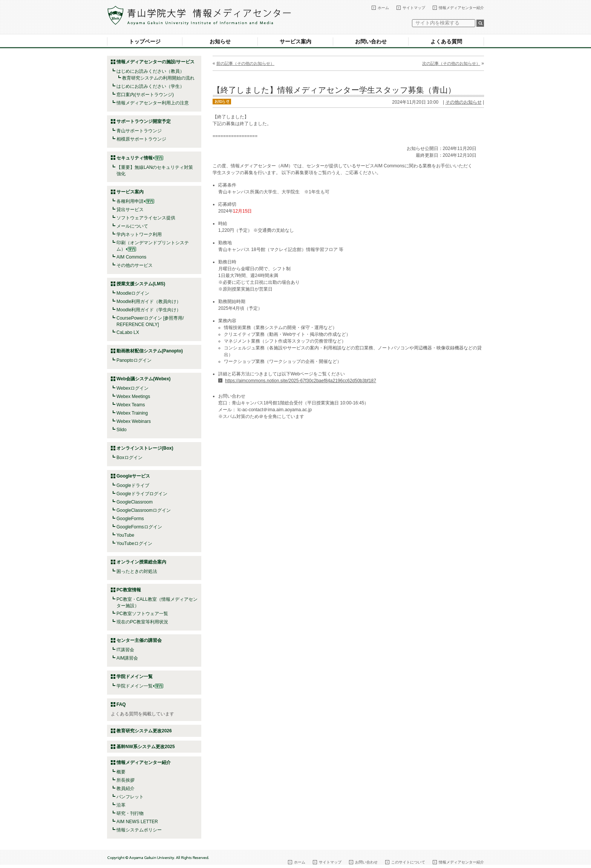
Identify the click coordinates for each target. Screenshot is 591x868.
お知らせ (220, 41)
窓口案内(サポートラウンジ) (145, 95)
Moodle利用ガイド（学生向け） (149, 310)
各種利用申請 (130, 201)
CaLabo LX (128, 332)
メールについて (132, 226)
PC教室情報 (129, 590)
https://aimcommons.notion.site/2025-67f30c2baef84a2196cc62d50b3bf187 (301, 381)
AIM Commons (131, 257)
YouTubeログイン (134, 543)
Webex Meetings (133, 396)
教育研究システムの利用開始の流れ (158, 78)
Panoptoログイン (134, 360)
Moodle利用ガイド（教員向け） (149, 302)
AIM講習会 (127, 658)
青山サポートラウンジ (139, 131)
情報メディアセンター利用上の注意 (153, 103)
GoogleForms (130, 519)
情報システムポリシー (139, 830)
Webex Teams (131, 405)
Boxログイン (129, 458)
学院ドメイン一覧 (140, 686)
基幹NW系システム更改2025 (146, 747)
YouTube (125, 535)
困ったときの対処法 (137, 571)
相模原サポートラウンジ (141, 139)
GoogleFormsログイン (139, 527)
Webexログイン (132, 388)
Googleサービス (133, 476)
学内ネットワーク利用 (139, 234)
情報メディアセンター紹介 (461, 8)
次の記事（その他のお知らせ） (451, 63)
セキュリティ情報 (140, 158)
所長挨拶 (126, 780)
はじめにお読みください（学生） (150, 86)
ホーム (383, 8)
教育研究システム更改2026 (144, 731)
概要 (121, 772)
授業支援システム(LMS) (141, 284)
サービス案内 (295, 41)
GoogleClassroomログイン (144, 510)
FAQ (121, 704)
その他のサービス (135, 265)
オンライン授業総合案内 (141, 562)
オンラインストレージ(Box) (145, 448)
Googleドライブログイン (142, 494)
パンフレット (130, 797)
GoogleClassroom (135, 502)
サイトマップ (414, 8)
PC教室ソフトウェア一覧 (142, 614)
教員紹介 (126, 788)
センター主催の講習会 (139, 640)
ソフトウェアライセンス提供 (146, 218)
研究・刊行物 (130, 813)
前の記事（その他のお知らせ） (245, 63)
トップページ (145, 41)
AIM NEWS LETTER (137, 822)
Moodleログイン (133, 293)
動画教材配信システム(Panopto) (150, 351)
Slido (122, 430)
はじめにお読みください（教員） (150, 71)
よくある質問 (446, 41)
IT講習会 (125, 650)
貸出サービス (130, 210)
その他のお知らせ (464, 102)
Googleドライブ (133, 485)
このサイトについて (408, 862)
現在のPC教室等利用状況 (142, 622)
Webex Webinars (134, 421)
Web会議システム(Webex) (144, 379)
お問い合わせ (371, 41)
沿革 (121, 805)
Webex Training (132, 413)
